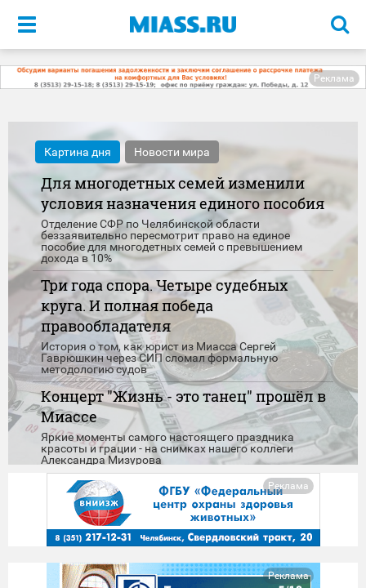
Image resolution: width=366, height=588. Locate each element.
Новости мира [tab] (172, 152)
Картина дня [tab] (78, 152)
